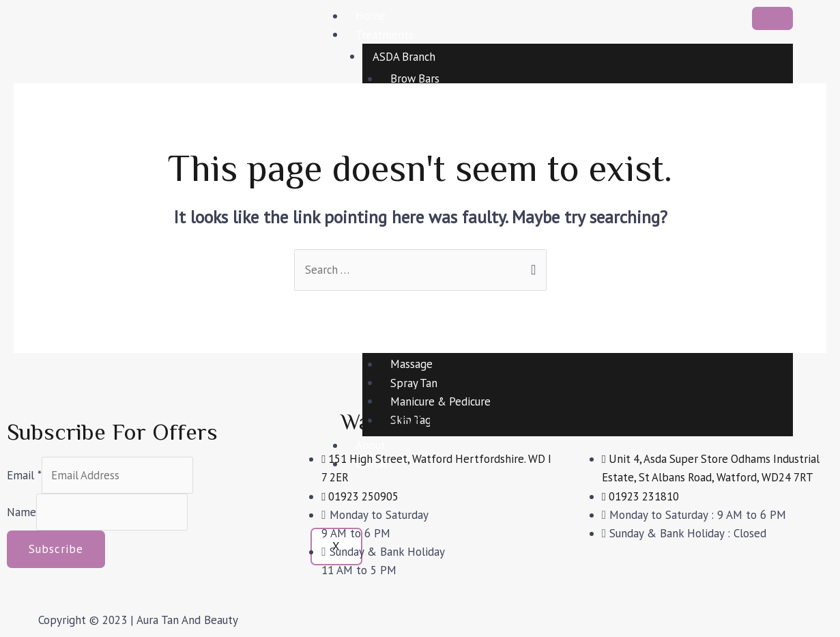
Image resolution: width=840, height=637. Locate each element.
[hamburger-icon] (772, 18)
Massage (411, 364)
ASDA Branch (405, 56)
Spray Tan (414, 383)
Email (24, 475)
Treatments (385, 34)
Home (371, 16)
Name (21, 513)
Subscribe (56, 550)
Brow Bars (416, 79)
